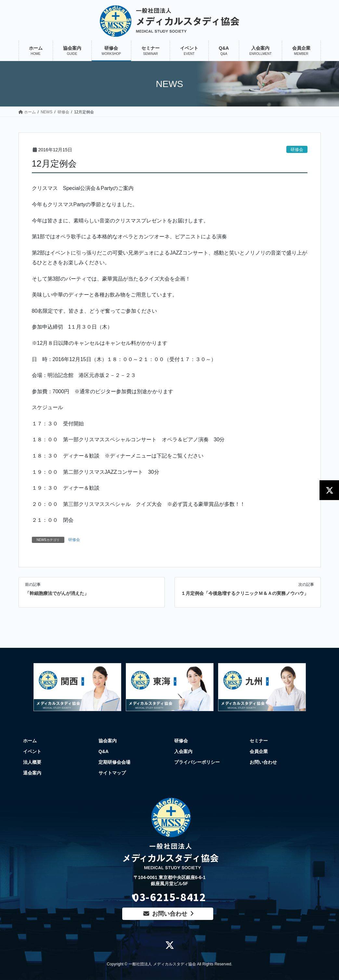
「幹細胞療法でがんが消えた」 (57, 593)
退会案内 (32, 773)
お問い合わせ (263, 762)
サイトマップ (112, 773)
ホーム (30, 741)
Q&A (104, 751)
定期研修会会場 (114, 762)
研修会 (297, 150)
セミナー (259, 741)
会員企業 (259, 751)
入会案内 (183, 751)
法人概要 (32, 762)
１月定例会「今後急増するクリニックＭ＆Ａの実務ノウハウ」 (245, 593)
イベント (32, 751)
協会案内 (108, 741)
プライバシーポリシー (197, 762)
